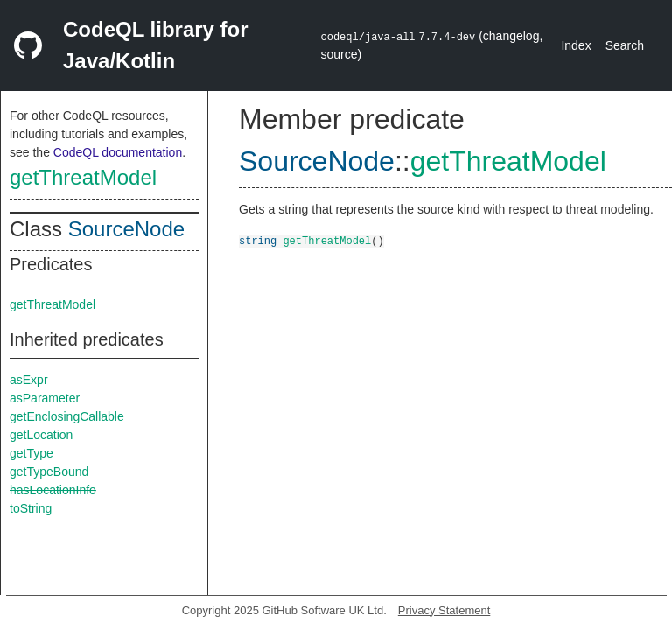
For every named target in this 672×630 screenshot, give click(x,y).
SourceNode (126, 229)
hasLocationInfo (53, 490)
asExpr (29, 380)
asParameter (45, 398)
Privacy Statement (444, 610)
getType (31, 453)
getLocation (41, 435)
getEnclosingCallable (67, 416)
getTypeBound (49, 472)
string (258, 240)
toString (31, 508)
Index (576, 45)
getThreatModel (83, 177)
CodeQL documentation (118, 152)
